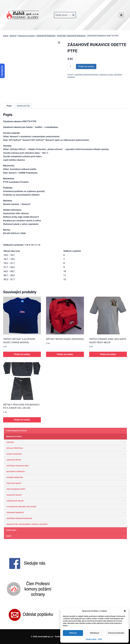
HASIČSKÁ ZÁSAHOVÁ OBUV (18, 466)
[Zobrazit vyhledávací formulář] (65, 15)
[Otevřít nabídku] (121, 15)
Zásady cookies (91, 639)
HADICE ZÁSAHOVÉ (66, 454)
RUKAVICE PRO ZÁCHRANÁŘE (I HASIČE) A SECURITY (27, 524)
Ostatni (66, 536)
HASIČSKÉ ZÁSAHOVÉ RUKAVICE (87, 75)
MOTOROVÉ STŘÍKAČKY (16, 472)
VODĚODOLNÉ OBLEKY (66, 501)
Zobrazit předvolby (116, 633)
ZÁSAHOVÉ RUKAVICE (66, 513)
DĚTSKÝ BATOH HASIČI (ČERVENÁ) (65, 339)
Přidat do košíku (86, 66)
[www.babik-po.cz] (23, 15)
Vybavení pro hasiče (106, 75)
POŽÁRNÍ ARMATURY (66, 477)
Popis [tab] (9, 106)
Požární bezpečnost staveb (66, 431)
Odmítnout (95, 633)
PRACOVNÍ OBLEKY (14, 483)
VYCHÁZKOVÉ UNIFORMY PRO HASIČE (21, 507)
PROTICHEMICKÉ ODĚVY (66, 489)
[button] (125, 611)
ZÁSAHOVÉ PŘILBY (14, 460)
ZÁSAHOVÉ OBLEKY (14, 495)
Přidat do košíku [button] (22, 354)
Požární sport (66, 530)
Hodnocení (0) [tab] (23, 106)
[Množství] (72, 66)
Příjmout (73, 633)
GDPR (100, 639)
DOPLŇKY (66, 442)
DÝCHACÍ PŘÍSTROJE (66, 448)
